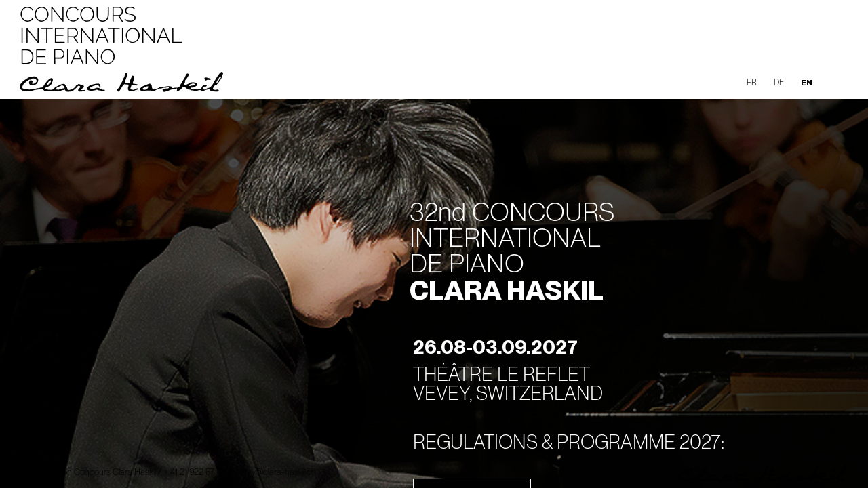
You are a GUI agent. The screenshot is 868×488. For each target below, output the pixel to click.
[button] (837, 81)
